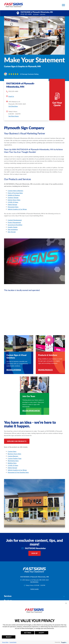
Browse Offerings (14, 365)
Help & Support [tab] (34, 600)
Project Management (14, 217)
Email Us (11, 91)
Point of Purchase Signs (15, 188)
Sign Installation (13, 224)
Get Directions (13, 101)
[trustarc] (64, 642)
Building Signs (12, 458)
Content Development (15, 215)
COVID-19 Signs (13, 197)
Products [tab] (34, 595)
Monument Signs (13, 202)
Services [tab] (34, 591)
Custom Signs (12, 446)
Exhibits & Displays (14, 190)
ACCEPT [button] (41, 633)
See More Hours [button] (14, 111)
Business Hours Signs (14, 448)
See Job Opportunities (31, 405)
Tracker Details (13, 642)
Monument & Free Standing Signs (18, 467)
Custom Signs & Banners (15, 185)
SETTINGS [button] (28, 633)
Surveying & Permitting (15, 220)
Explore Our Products (17, 436)
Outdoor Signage (13, 192)
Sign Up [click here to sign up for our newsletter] (34, 548)
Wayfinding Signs (13, 455)
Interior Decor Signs (14, 195)
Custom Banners (13, 451)
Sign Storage (12, 226)
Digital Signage (12, 199)
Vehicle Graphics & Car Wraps (17, 204)
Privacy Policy (5, 642)
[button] (63, 5)
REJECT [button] (9, 637)
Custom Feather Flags (15, 453)
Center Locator (34, 584)
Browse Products (45, 365)
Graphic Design (13, 222)
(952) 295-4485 (26, 14)
